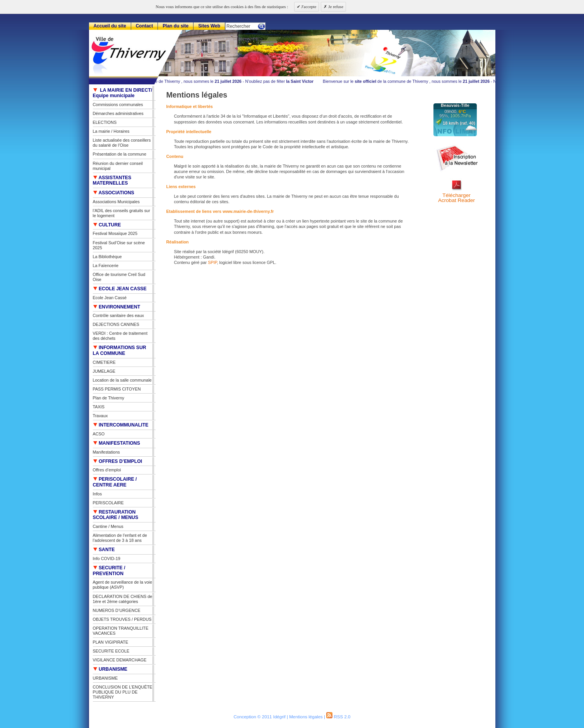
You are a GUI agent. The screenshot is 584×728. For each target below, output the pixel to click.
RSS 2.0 (338, 717)
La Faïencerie (106, 266)
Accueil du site (110, 26)
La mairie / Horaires (111, 131)
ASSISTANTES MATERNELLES (112, 181)
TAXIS (99, 407)
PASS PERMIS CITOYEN (117, 389)
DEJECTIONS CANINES (116, 324)
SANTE (104, 550)
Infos (98, 494)
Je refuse (335, 7)
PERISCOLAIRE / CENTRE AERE (115, 482)
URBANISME (110, 669)
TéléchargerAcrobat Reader (456, 198)
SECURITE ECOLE (111, 651)
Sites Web (209, 26)
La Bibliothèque (107, 257)
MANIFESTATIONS (116, 443)
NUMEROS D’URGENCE (117, 610)
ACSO (99, 434)
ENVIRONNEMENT (117, 307)
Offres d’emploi (107, 470)
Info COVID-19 (107, 558)
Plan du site (176, 26)
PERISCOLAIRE (108, 503)
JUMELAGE (104, 371)
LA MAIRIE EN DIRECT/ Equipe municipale (123, 93)
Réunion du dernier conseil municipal (118, 166)
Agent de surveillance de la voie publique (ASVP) (123, 585)
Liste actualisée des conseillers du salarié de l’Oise (122, 143)
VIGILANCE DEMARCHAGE (120, 660)
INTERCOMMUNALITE (121, 425)
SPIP (212, 262)
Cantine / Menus (108, 526)
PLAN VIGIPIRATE (111, 642)
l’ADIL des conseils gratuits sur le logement (122, 213)
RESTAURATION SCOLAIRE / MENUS (116, 515)
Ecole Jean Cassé (110, 298)
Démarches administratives (118, 113)
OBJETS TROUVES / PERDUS (122, 619)
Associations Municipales (116, 202)
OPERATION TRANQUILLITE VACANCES (121, 631)
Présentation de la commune (120, 154)
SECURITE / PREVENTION (109, 571)
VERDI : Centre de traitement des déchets (120, 336)
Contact (145, 26)
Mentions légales (306, 717)
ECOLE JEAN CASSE (120, 289)
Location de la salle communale (122, 380)
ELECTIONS (105, 122)
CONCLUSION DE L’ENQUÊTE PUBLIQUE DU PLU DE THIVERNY (123, 692)
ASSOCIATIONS (114, 193)
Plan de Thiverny (109, 398)
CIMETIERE (104, 362)
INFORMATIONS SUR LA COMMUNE (120, 350)
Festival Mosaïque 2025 (115, 233)
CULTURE (107, 225)
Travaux (100, 416)
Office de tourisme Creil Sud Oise (119, 277)
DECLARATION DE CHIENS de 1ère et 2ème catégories (123, 599)
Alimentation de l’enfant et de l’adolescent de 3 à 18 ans (120, 538)
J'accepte (308, 7)
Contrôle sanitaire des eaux (118, 315)
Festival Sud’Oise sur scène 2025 (119, 245)
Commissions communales (118, 104)
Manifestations (106, 452)
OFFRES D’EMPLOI (118, 461)
